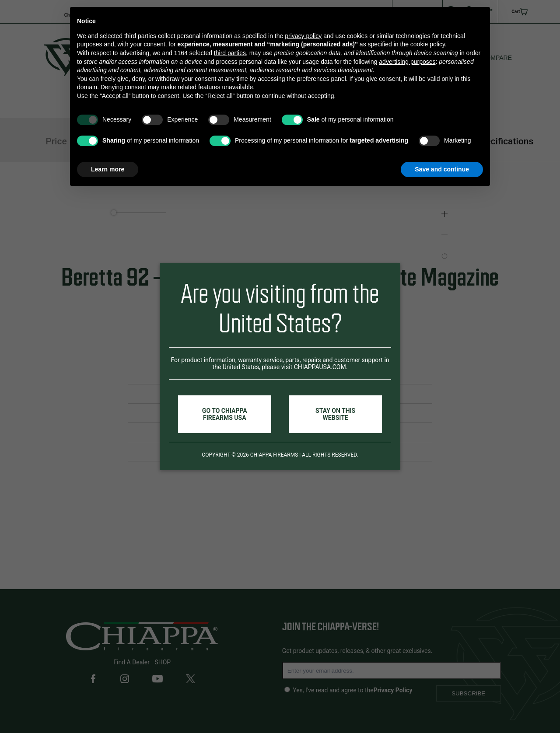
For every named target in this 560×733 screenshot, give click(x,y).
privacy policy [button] (303, 36)
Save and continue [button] (442, 169)
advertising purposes (407, 62)
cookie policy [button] (428, 44)
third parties (230, 53)
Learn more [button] (108, 169)
